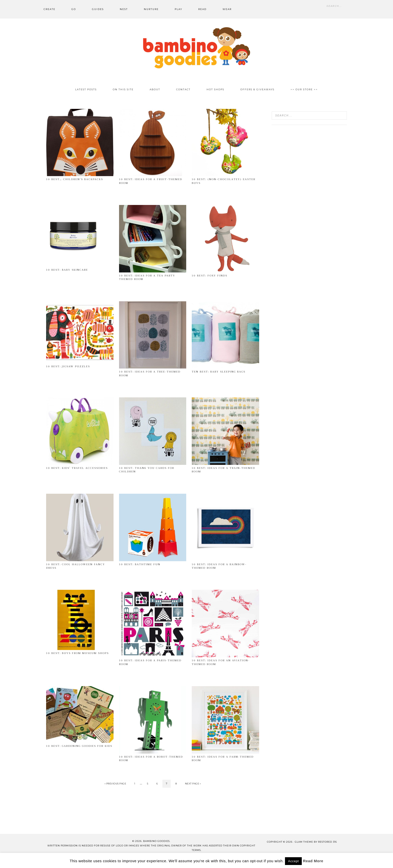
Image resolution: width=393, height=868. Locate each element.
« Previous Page (115, 784)
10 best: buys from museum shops (77, 653)
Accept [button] (293, 861)
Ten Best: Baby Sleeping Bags (219, 372)
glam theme (304, 842)
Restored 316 (327, 842)
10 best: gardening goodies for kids (79, 746)
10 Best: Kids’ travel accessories (77, 468)
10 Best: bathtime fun (140, 564)
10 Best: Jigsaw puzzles (68, 366)
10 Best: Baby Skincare (67, 270)
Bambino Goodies (197, 48)
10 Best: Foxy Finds (210, 276)
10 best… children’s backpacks (75, 179)
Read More (313, 861)
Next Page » (193, 784)
